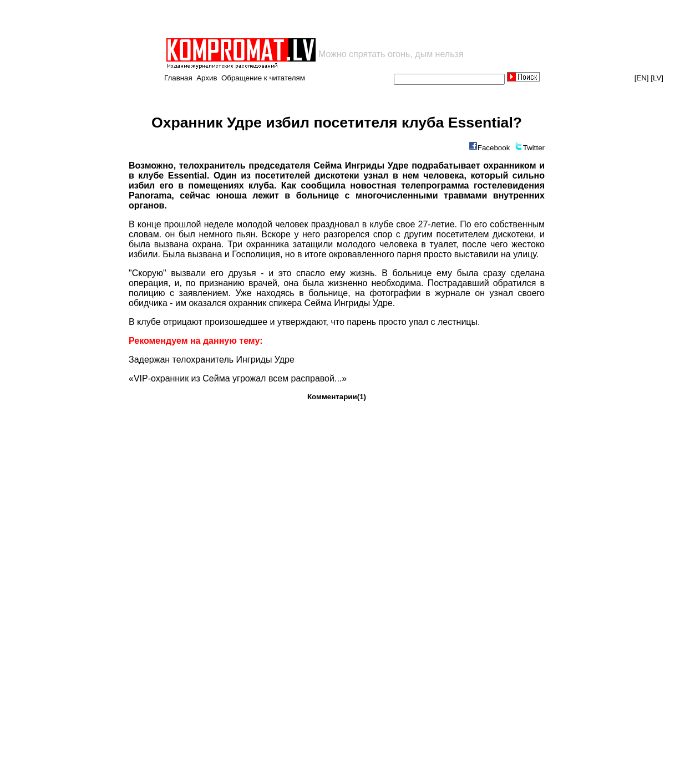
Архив (207, 78)
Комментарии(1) (337, 397)
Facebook (494, 148)
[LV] (657, 78)
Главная (178, 78)
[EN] (642, 78)
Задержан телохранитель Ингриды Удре (212, 360)
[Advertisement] (295, 19)
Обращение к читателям (263, 78)
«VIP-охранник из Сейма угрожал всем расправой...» (238, 378)
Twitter (534, 148)
